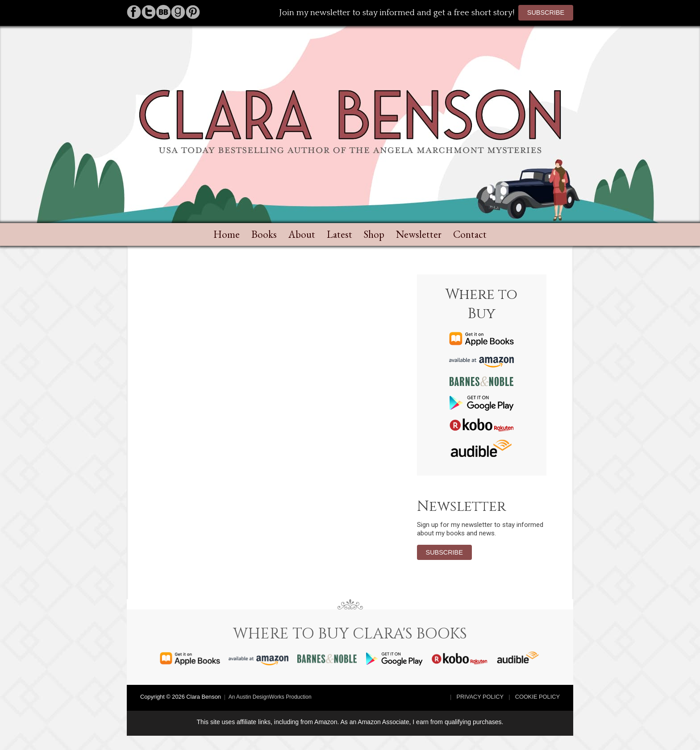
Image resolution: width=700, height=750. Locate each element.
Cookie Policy (537, 697)
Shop (374, 234)
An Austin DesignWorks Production (270, 697)
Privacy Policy (480, 697)
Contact (470, 234)
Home (227, 234)
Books (264, 234)
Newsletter (419, 234)
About (302, 234)
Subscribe (546, 12)
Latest (340, 234)
